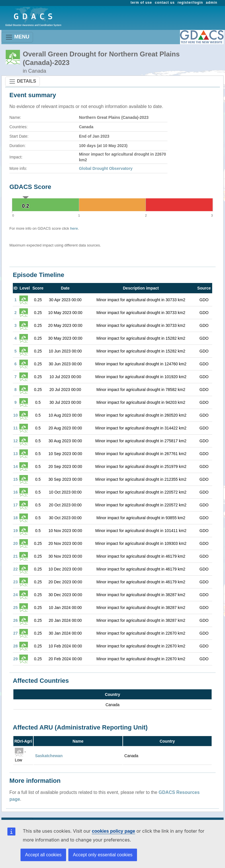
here (74, 228)
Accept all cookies (43, 855)
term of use (141, 3)
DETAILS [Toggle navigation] (22, 81)
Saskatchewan (49, 756)
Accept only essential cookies (103, 855)
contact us (165, 3)
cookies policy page (113, 831)
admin (212, 3)
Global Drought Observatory (106, 168)
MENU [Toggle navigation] (17, 37)
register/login (190, 3)
